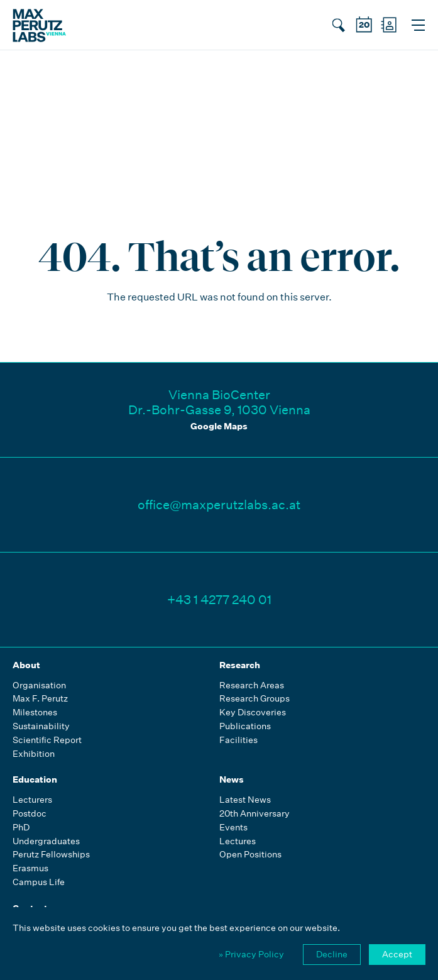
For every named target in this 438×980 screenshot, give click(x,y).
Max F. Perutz (40, 699)
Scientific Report (47, 740)
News (232, 779)
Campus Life (39, 882)
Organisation (39, 685)
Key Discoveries (253, 713)
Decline (332, 954)
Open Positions (250, 855)
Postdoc (30, 814)
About (26, 665)
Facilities (238, 740)
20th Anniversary (255, 814)
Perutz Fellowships (51, 855)
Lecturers (32, 800)
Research (240, 665)
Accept (397, 954)
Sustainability (41, 726)
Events (233, 828)
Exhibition (34, 754)
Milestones (35, 713)
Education (35, 779)
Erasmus (30, 868)
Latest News (245, 800)
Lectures (238, 841)
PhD (21, 828)
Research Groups (255, 699)
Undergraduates (46, 841)
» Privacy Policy (251, 954)
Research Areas (252, 685)
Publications (245, 726)
